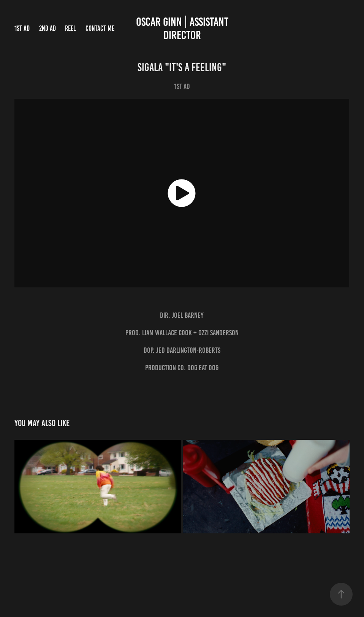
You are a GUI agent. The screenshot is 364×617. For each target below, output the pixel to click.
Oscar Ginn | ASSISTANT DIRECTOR (183, 29)
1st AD (22, 28)
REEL (70, 28)
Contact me (100, 28)
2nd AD (47, 28)
